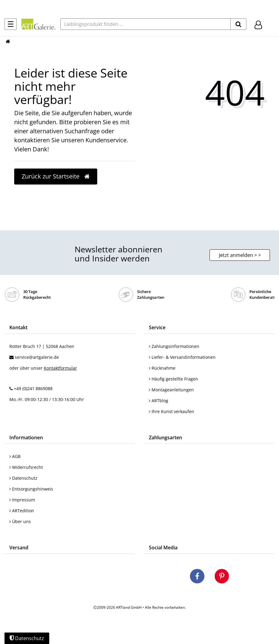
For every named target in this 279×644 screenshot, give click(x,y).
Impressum (22, 500)
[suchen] (238, 24)
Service (157, 327)
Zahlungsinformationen (174, 346)
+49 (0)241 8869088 (33, 388)
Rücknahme (162, 368)
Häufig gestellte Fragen (173, 379)
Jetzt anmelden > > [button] (240, 255)
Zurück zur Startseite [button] (56, 176)
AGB (15, 456)
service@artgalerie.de (37, 357)
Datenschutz (23, 478)
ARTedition (22, 511)
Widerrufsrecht (26, 467)
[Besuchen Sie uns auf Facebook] (197, 577)
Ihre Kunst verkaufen (172, 411)
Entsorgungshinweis (31, 489)
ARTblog (159, 401)
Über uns (20, 521)
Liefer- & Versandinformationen (182, 357)
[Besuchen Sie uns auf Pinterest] (222, 577)
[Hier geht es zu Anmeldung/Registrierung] (258, 24)
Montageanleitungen (171, 390)
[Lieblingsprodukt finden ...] (146, 24)
